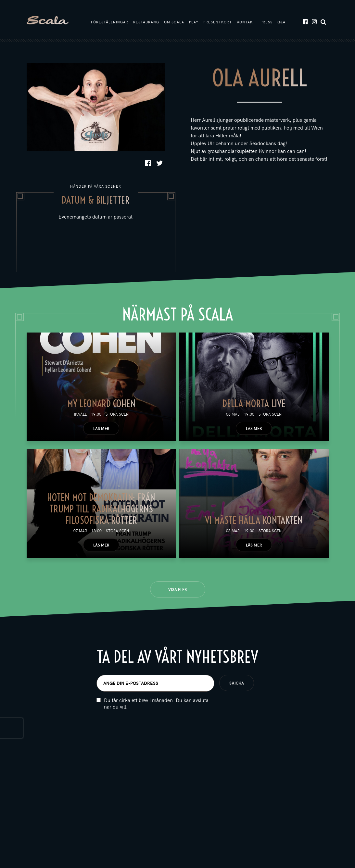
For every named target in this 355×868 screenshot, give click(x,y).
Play (194, 22)
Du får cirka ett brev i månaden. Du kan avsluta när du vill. (156, 703)
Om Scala (174, 22)
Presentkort (218, 22)
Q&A (281, 22)
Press (266, 22)
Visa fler (177, 589)
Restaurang (146, 22)
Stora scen (117, 414)
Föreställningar (110, 22)
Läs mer (101, 428)
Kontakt (246, 22)
